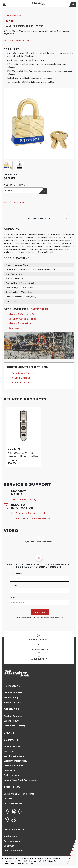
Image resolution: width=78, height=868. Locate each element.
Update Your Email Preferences (20, 780)
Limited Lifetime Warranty (24, 499)
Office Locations (12, 775)
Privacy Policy (37, 858)
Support (11, 740)
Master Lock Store (13, 702)
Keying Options (21, 378)
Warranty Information (15, 761)
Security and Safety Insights (19, 794)
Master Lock (10, 836)
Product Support (13, 746)
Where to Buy (11, 698)
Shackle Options (21, 382)
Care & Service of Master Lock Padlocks (30, 513)
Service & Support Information (17, 40)
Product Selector (13, 693)
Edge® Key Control (23, 373)
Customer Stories (13, 804)
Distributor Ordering (15, 726)
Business (11, 709)
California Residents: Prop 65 (30, 519)
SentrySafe (10, 846)
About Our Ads (51, 861)
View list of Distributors (14, 202)
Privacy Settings (52, 858)
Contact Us (10, 771)
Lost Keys (9, 751)
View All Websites (13, 851)
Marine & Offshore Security (25, 314)
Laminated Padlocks (13, 15)
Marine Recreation (20, 323)
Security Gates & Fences (23, 319)
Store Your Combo (13, 766)
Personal (12, 686)
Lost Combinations (14, 756)
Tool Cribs (15, 328)
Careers (8, 799)
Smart (9, 733)
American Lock (12, 841)
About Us (12, 787)
